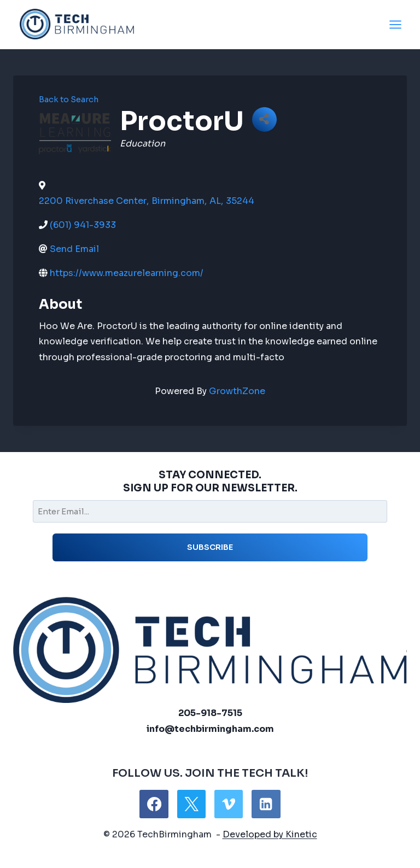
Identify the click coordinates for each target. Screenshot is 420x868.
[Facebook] (154, 804)
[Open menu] (395, 24)
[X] (191, 804)
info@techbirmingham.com (210, 729)
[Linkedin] (266, 804)
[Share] (264, 119)
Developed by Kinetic (270, 834)
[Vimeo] (229, 804)
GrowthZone (237, 391)
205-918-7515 (210, 713)
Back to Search (69, 99)
